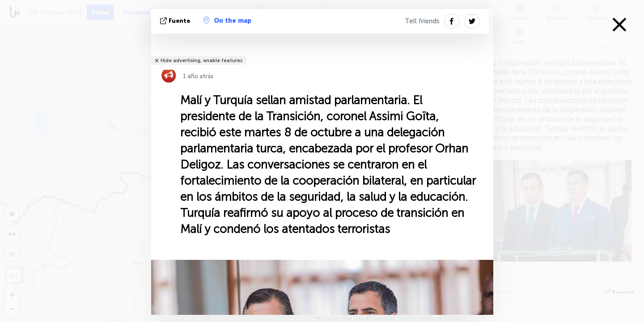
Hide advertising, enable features (201, 61)
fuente (176, 21)
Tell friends (422, 21)
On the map (227, 21)
